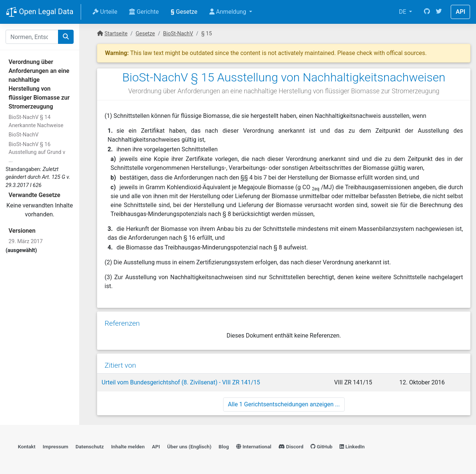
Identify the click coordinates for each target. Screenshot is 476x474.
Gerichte (144, 12)
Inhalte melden (128, 446)
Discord (291, 446)
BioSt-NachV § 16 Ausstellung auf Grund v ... (37, 152)
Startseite (116, 34)
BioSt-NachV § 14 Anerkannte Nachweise (36, 121)
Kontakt (27, 446)
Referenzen (122, 323)
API (460, 12)
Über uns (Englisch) (189, 446)
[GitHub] (427, 12)
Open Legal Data (40, 12)
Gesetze (184, 12)
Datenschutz (90, 446)
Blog (224, 446)
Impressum (56, 446)
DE (403, 12)
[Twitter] (439, 12)
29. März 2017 (26, 241)
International (254, 446)
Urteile (105, 12)
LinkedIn (352, 446)
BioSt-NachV (24, 135)
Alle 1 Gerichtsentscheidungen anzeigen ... (284, 404)
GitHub (321, 446)
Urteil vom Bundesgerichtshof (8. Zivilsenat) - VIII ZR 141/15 (181, 382)
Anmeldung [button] (229, 12)
